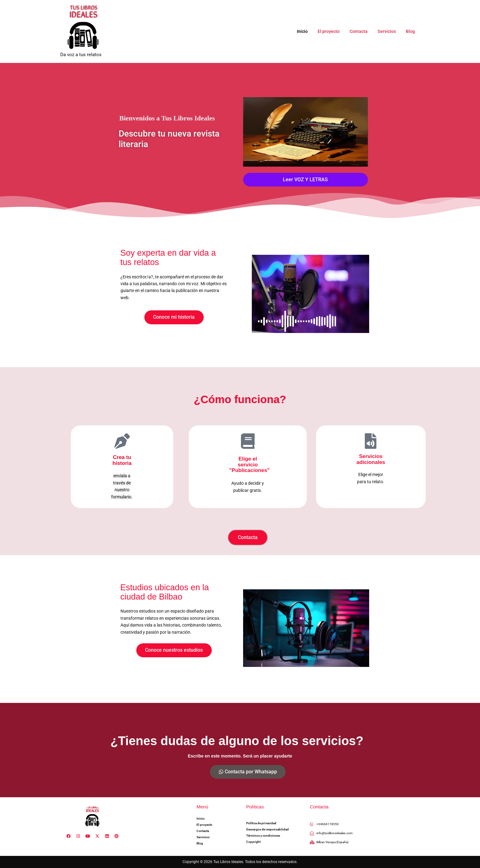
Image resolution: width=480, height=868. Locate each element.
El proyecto (333, 31)
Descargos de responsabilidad (267, 830)
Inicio (308, 31)
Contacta (362, 31)
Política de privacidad (261, 823)
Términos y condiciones (263, 836)
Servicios (389, 31)
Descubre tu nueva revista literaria (173, 139)
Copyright (253, 842)
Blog (411, 31)
